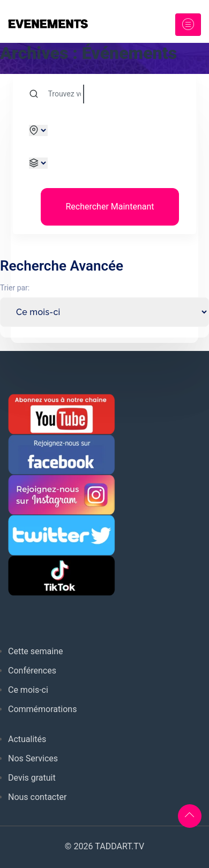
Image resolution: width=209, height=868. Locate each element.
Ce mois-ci (28, 690)
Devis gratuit (32, 778)
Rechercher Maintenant (110, 207)
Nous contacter (37, 797)
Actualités (27, 739)
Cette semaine (36, 651)
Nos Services (33, 758)
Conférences (32, 671)
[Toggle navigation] (188, 25)
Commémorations (42, 709)
